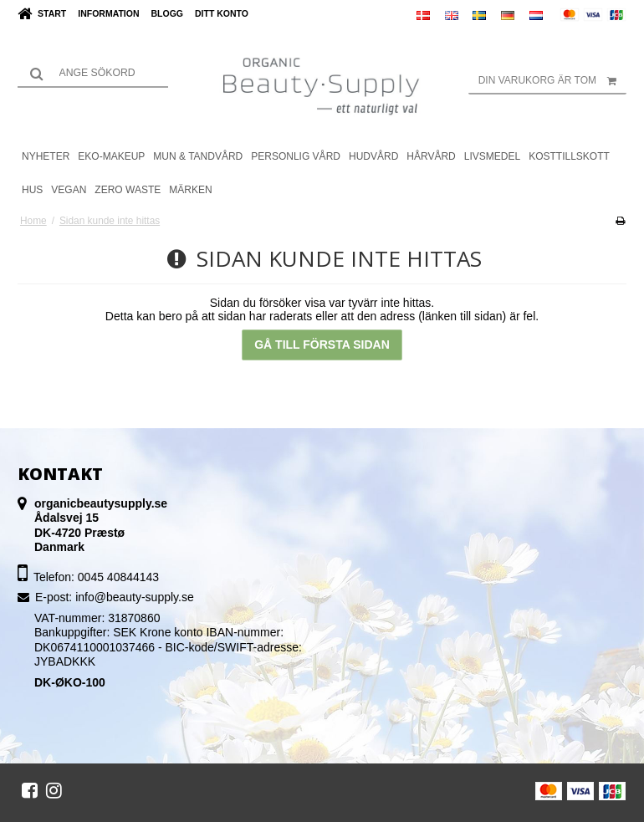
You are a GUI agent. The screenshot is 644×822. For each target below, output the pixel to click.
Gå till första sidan (322, 345)
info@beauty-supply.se (135, 597)
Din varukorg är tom (552, 80)
